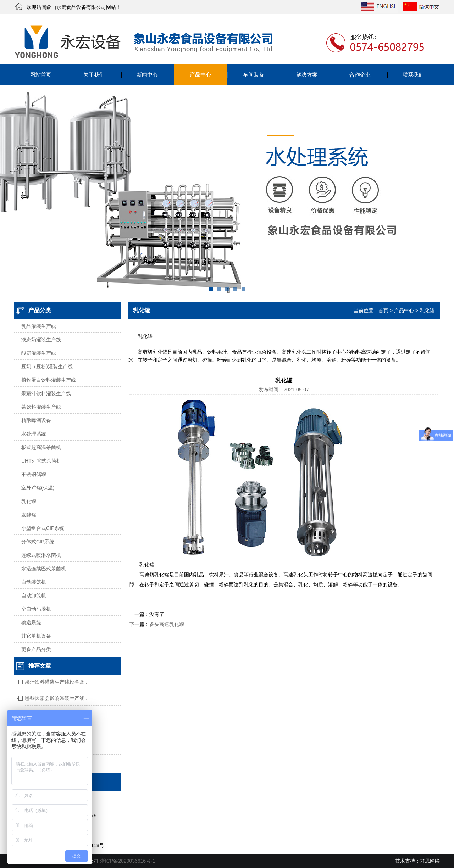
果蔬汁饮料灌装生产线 (46, 393)
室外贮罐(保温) (38, 488)
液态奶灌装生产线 (41, 340)
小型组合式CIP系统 (43, 528)
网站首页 (41, 75)
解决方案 (307, 75)
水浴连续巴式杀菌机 (44, 569)
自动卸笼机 (34, 595)
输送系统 (31, 622)
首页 (383, 310)
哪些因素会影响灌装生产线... (57, 698)
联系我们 (413, 75)
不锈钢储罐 (34, 474)
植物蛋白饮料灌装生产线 (49, 380)
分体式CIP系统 (38, 542)
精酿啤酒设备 (36, 420)
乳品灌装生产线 (39, 326)
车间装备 (254, 75)
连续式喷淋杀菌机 (41, 555)
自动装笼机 (34, 582)
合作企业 (360, 75)
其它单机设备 (36, 636)
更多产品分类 (36, 649)
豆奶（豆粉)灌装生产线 (47, 366)
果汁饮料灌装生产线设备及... (57, 682)
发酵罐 (29, 515)
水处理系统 (34, 434)
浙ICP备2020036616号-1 (128, 861)
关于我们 (94, 75)
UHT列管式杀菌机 (41, 461)
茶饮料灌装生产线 (41, 407)
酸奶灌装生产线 (39, 353)
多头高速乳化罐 (167, 624)
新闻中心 (147, 75)
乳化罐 (29, 501)
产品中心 (200, 75)
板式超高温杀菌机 (41, 447)
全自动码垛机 (36, 609)
